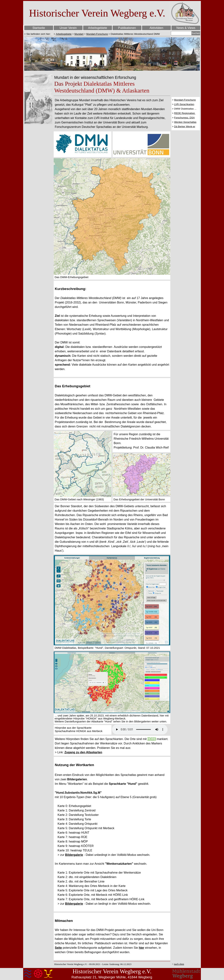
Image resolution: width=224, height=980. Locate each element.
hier (142, 948)
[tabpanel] (38, 34)
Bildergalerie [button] (74, 855)
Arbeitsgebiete (64, 34)
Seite (58, 948)
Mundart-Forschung (97, 34)
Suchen (196, 33)
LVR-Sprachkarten (184, 104)
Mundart (79, 34)
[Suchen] (181, 33)
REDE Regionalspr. (185, 113)
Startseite (39, 28)
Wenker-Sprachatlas (185, 122)
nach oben (179, 964)
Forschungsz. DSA (184, 118)
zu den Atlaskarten (89, 752)
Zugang (70, 752)
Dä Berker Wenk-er (185, 126)
